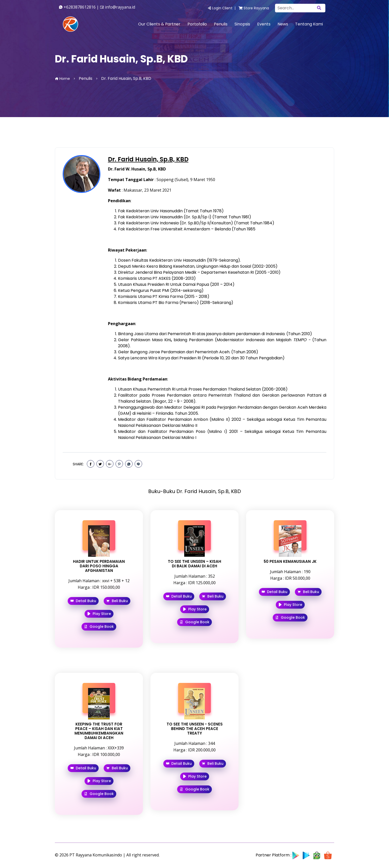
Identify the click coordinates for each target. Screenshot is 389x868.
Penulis (221, 24)
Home (62, 79)
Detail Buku (83, 601)
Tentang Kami (309, 24)
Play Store (99, 614)
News (283, 24)
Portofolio (197, 24)
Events (264, 24)
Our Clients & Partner (159, 24)
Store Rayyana (254, 8)
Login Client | (223, 8)
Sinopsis (242, 24)
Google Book (99, 627)
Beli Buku (117, 601)
